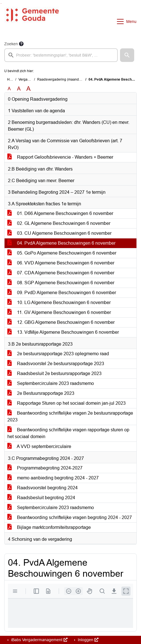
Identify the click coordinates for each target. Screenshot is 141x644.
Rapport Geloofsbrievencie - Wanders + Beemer (60, 157)
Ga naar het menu (2, 4)
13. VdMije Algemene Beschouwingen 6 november (63, 332)
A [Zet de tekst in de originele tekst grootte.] (9, 89)
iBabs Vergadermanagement (39, 640)
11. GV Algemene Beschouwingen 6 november (59, 312)
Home (12, 79)
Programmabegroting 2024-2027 (45, 468)
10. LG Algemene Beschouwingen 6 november (59, 302)
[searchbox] (61, 55)
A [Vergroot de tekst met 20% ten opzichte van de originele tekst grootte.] (19, 89)
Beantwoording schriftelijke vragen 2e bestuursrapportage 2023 (70, 416)
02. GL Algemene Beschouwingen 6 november (59, 223)
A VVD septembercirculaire (39, 446)
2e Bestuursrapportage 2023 (41, 393)
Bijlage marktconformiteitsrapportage (49, 527)
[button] (127, 55)
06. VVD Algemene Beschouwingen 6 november (61, 263)
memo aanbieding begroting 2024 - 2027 (53, 478)
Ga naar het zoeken (1, 4)
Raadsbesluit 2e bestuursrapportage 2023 (54, 373)
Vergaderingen (30, 79)
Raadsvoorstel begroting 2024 (43, 488)
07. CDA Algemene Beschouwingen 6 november (61, 273)
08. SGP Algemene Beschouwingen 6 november (61, 283)
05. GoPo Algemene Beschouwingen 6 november (62, 253)
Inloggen (88, 640)
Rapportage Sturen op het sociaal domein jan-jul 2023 (67, 403)
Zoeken (11, 44)
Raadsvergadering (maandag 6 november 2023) (75, 79)
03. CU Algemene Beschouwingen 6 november (59, 233)
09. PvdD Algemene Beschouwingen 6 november (62, 293)
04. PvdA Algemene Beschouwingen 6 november (61, 243)
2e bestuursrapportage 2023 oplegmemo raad (58, 354)
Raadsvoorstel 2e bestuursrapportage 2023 (56, 364)
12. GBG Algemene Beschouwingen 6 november (61, 322)
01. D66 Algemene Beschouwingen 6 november (60, 213)
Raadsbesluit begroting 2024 (41, 498)
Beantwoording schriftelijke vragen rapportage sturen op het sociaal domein (68, 433)
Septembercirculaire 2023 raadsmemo (51, 383)
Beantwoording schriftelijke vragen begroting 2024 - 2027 (70, 517)
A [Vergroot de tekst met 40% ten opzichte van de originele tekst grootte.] (29, 89)
